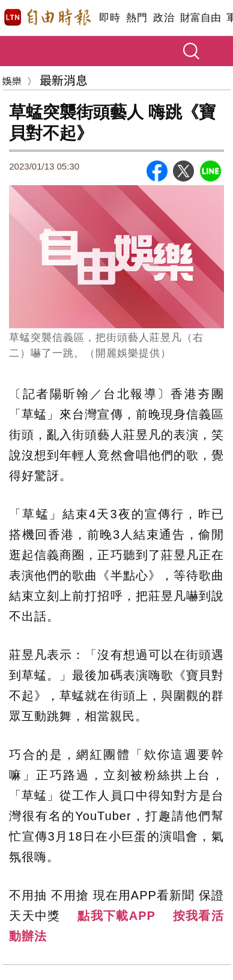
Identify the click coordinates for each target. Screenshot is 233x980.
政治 (164, 18)
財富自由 (200, 18)
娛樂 (12, 81)
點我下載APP (116, 916)
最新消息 (64, 80)
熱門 (137, 18)
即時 (110, 18)
